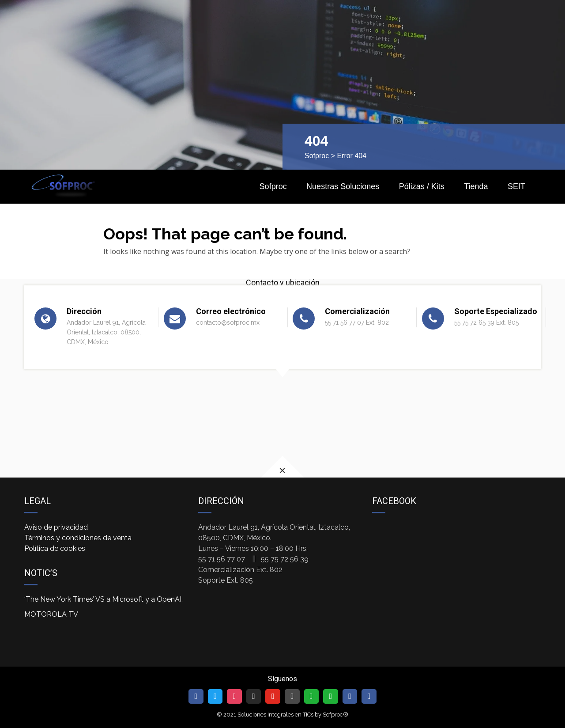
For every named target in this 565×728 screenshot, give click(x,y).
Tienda (476, 186)
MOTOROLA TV (51, 614)
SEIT (516, 186)
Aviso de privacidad (56, 527)
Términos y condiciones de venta (78, 538)
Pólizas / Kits (422, 186)
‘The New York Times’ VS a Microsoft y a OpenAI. (104, 599)
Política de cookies (55, 548)
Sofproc (317, 156)
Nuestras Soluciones (343, 186)
